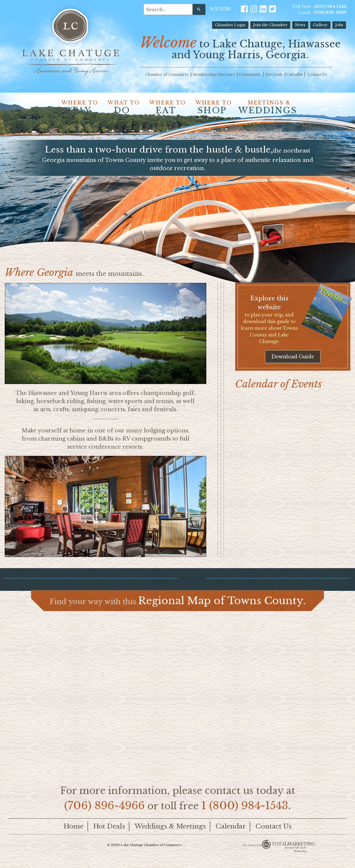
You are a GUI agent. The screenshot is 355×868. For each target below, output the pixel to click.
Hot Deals (274, 75)
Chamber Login (230, 25)
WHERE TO (78, 108)
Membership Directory (214, 75)
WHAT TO (122, 108)
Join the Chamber (270, 25)
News (300, 25)
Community (250, 75)
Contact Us (317, 75)
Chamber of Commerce (167, 75)
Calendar (295, 75)
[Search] (199, 9)
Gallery (320, 25)
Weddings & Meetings (170, 834)
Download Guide (293, 364)
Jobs (339, 25)
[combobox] (168, 9)
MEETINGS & (268, 108)
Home (74, 834)
